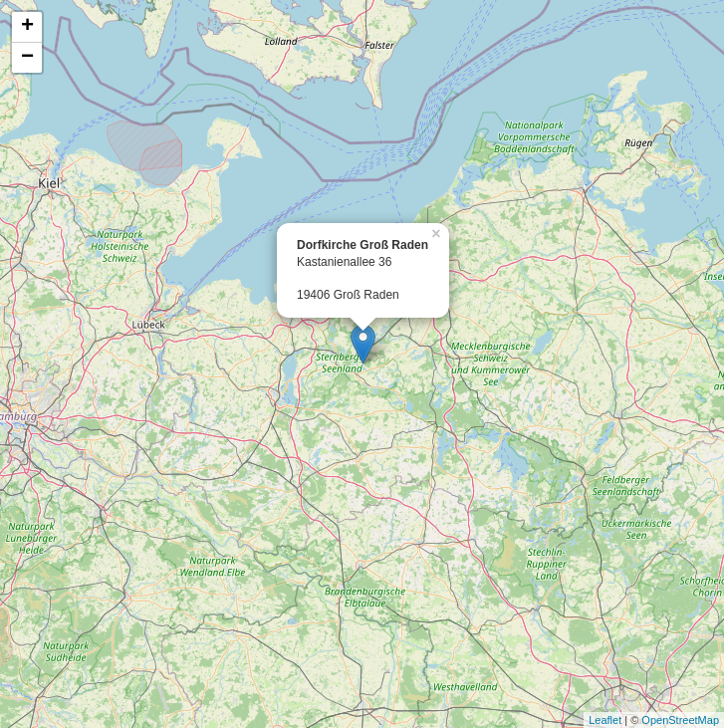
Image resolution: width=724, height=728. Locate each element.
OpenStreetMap (680, 720)
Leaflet (605, 720)
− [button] (27, 58)
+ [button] (27, 27)
